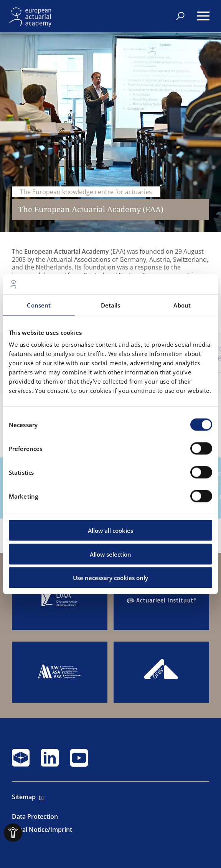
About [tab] (182, 305)
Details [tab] (111, 305)
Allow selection (110, 554)
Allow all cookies (110, 530)
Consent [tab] (39, 305)
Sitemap (24, 797)
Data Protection (35, 817)
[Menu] (203, 16)
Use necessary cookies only (110, 578)
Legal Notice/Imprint (42, 830)
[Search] (180, 15)
